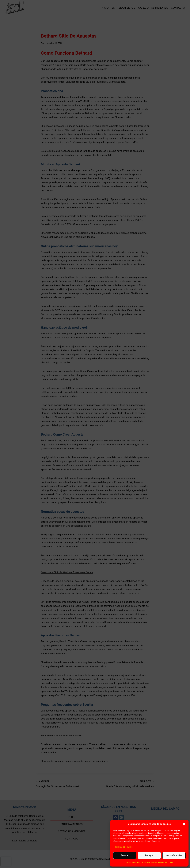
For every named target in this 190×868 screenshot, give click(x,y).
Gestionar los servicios (124, 847)
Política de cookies (133, 863)
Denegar (149, 855)
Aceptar (125, 855)
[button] (184, 824)
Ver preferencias (174, 855)
